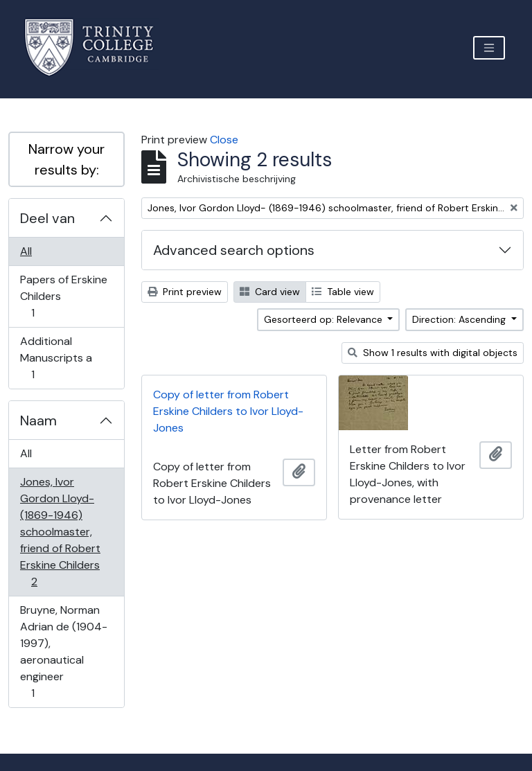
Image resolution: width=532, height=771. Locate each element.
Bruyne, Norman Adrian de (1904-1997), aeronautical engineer (63, 652)
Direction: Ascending (460, 319)
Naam (38, 420)
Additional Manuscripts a (56, 358)
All (26, 251)
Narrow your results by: (66, 159)
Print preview (185, 292)
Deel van (47, 218)
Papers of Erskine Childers (63, 296)
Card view (270, 292)
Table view (343, 292)
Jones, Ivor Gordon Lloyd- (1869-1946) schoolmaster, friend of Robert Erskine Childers (60, 532)
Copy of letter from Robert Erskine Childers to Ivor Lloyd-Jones (228, 411)
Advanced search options (234, 250)
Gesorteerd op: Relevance (325, 319)
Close (224, 140)
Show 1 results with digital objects (433, 353)
